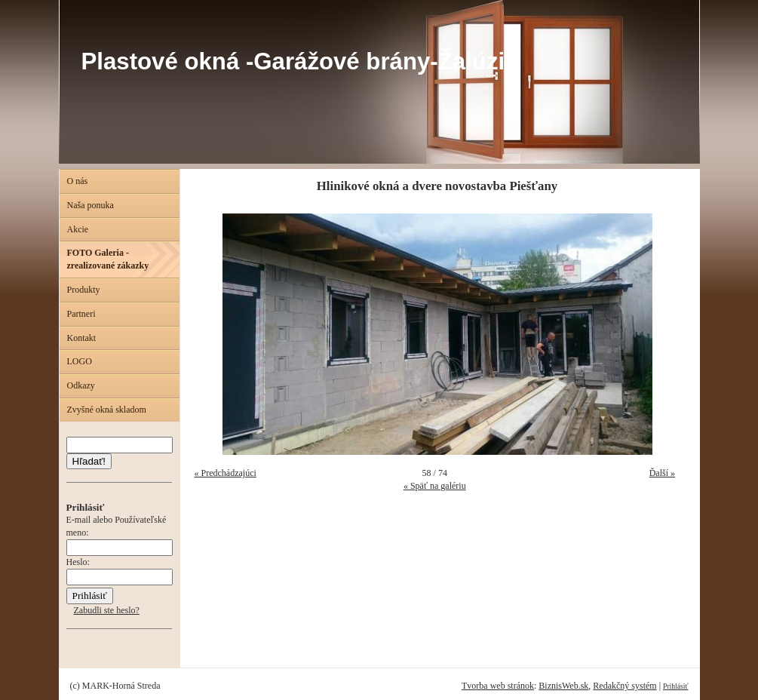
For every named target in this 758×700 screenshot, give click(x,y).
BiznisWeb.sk (563, 686)
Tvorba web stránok (498, 686)
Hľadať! (89, 461)
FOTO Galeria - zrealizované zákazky (108, 259)
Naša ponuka (91, 205)
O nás (78, 181)
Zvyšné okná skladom (107, 410)
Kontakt (82, 338)
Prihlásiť (675, 686)
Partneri (81, 314)
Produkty (84, 290)
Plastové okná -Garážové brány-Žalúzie (300, 61)
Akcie (78, 229)
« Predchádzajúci (226, 473)
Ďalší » (662, 473)
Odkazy (81, 385)
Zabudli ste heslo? (107, 610)
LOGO (80, 361)
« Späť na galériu (435, 486)
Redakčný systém (625, 686)
